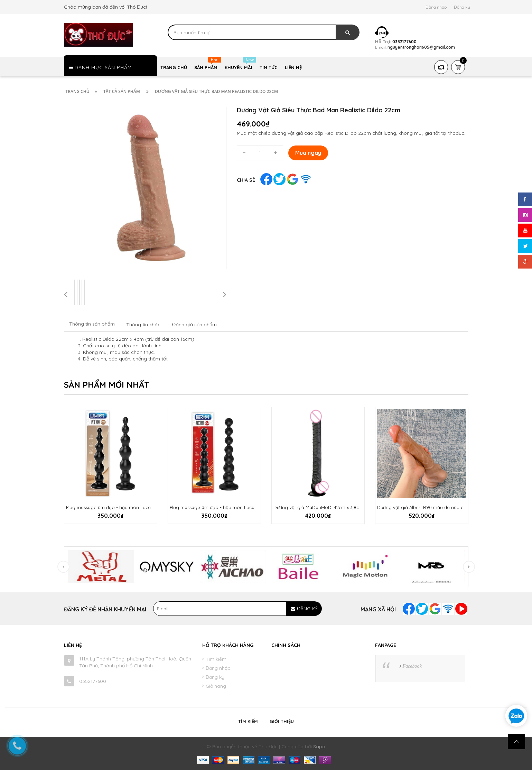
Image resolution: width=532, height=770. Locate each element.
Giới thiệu (282, 721)
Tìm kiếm (216, 659)
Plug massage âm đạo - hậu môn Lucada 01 (218, 507)
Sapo (319, 746)
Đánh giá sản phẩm (194, 325)
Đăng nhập (436, 7)
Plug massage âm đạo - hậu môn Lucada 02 (114, 507)
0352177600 (93, 681)
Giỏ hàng (216, 686)
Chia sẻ (246, 180)
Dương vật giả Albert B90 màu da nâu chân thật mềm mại (440, 507)
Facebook (412, 666)
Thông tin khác (143, 325)
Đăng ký (462, 7)
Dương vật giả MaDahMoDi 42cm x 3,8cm (318, 507)
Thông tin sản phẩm (92, 324)
